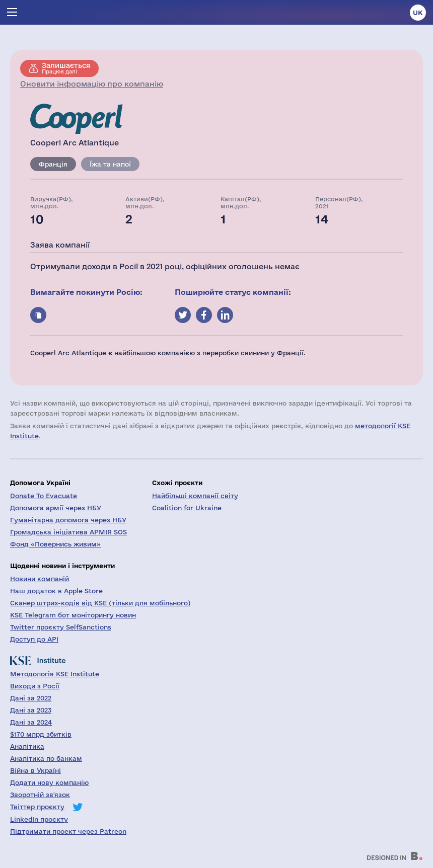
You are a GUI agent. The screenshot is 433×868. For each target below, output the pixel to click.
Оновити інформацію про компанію (92, 84)
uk (418, 13)
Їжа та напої (110, 164)
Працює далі (66, 68)
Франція (53, 164)
